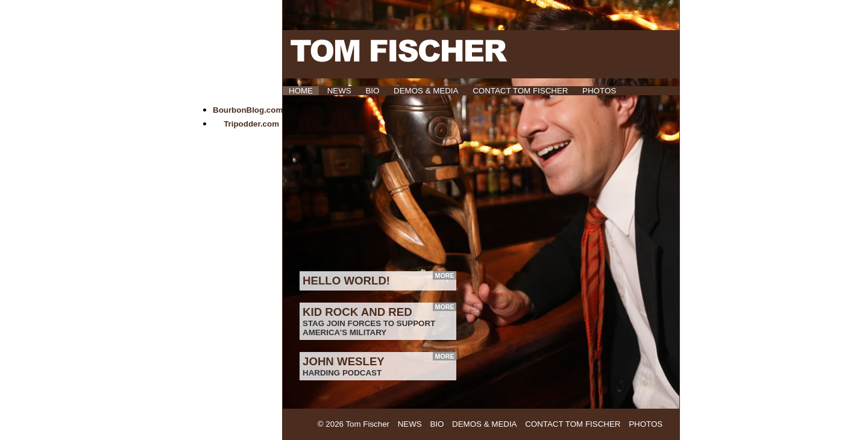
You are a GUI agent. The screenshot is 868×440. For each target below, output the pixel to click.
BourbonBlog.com (248, 110)
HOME (301, 91)
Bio (372, 91)
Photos (599, 91)
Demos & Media (426, 91)
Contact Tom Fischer (520, 91)
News (339, 91)
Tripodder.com (251, 124)
